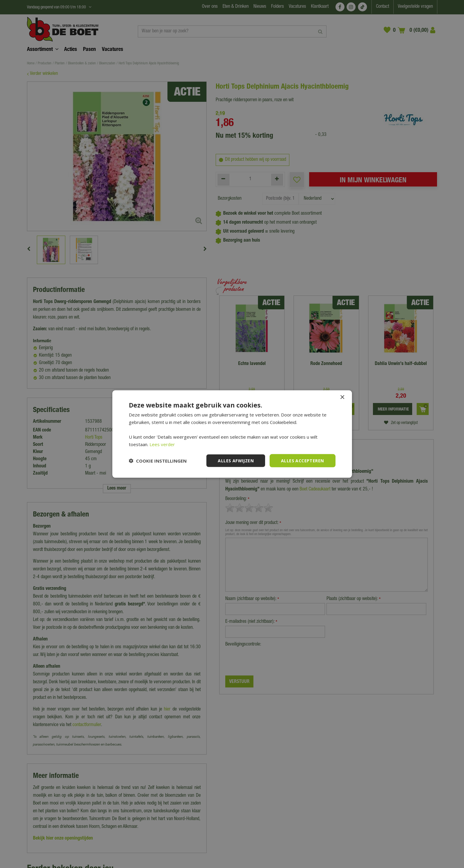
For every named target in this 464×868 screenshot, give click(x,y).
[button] (158, 461)
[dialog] (232, 434)
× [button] (342, 397)
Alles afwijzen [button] (236, 460)
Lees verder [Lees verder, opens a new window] (162, 444)
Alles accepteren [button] (302, 460)
